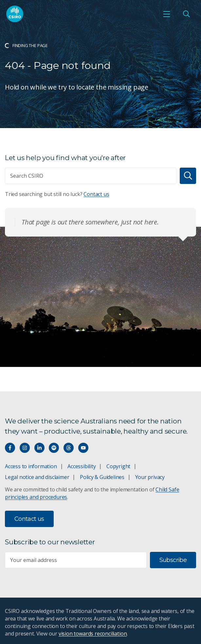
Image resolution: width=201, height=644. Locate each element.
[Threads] (69, 448)
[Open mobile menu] (167, 14)
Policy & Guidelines (102, 477)
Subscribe (173, 560)
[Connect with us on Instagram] (25, 448)
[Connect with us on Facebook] (10, 448)
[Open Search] (186, 14)
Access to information (31, 466)
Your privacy (150, 477)
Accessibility (82, 466)
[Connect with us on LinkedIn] (39, 448)
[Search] (188, 176)
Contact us (96, 194)
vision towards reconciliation (93, 634)
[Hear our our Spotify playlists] (54, 448)
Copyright (118, 466)
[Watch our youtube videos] (83, 448)
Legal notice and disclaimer (37, 477)
